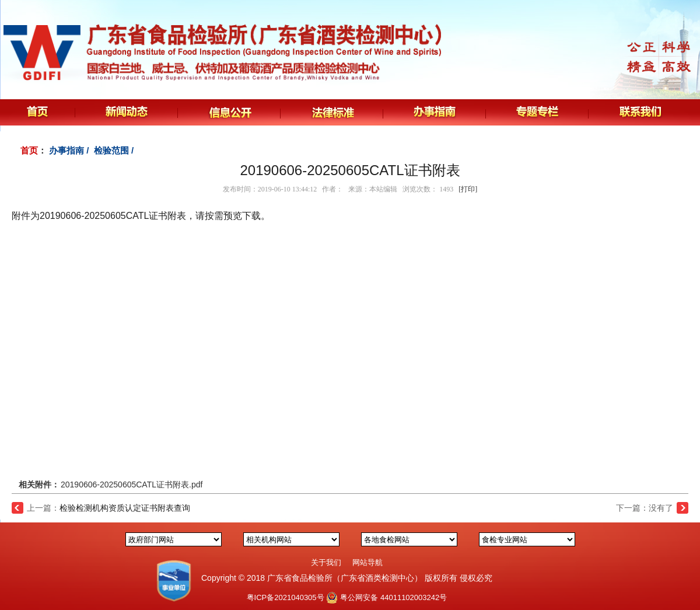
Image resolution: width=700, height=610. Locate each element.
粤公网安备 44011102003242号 (393, 597)
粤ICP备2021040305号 (286, 597)
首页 (29, 150)
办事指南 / (70, 150)
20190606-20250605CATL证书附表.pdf (132, 484)
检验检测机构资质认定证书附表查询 (125, 508)
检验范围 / (115, 150)
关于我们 (326, 562)
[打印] (468, 189)
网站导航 (367, 562)
